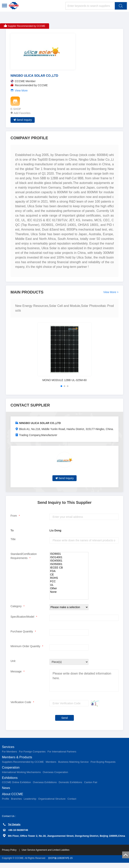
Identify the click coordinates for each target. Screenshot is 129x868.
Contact (72, 804)
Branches (16, 804)
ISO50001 (69, 567)
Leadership (30, 804)
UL (69, 588)
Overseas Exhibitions (45, 787)
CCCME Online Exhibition (16, 787)
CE (69, 577)
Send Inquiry (23, 122)
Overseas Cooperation (55, 776)
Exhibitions (10, 782)
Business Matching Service (73, 765)
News (6, 793)
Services (9, 750)
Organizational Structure (52, 804)
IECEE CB (69, 570)
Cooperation (11, 771)
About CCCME (13, 799)
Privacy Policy (10, 855)
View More (21, 93)
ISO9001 (69, 557)
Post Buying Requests (103, 765)
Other (69, 591)
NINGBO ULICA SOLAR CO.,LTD (40, 426)
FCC (69, 584)
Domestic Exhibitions (70, 787)
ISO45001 (69, 564)
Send (65, 721)
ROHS (69, 581)
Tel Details (12, 830)
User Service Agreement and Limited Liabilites (46, 855)
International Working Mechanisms (21, 776)
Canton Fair (91, 787)
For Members (9, 755)
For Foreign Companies (32, 755)
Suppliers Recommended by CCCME (23, 765)
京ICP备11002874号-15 (60, 863)
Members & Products (18, 761)
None (69, 595)
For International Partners (62, 755)
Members (51, 765)
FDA (69, 574)
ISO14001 (69, 560)
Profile (6, 804)
